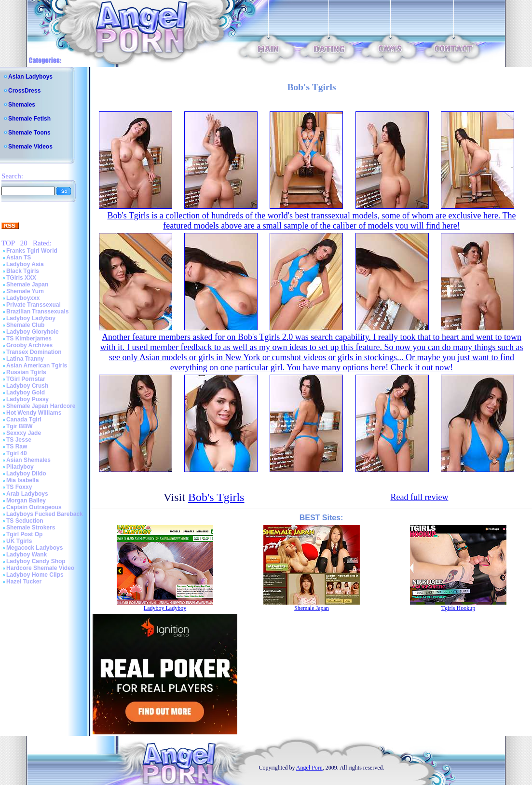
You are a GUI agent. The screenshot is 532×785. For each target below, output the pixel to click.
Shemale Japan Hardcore (41, 406)
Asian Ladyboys (30, 77)
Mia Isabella (22, 480)
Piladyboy (20, 467)
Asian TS (19, 257)
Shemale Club (25, 325)
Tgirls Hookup (458, 608)
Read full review (419, 497)
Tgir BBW (20, 426)
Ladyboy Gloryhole (33, 332)
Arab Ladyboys (27, 494)
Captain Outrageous (34, 507)
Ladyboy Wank (27, 555)
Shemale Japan (27, 284)
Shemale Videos (30, 147)
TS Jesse (19, 440)
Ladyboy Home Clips (35, 575)
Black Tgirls (23, 271)
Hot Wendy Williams (34, 413)
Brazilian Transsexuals (37, 311)
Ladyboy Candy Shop (36, 561)
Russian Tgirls (26, 372)
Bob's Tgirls (216, 497)
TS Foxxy (19, 487)
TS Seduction (25, 521)
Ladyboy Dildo (26, 474)
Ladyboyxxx (23, 298)
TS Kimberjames (29, 338)
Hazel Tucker (24, 582)
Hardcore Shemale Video (40, 568)
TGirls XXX (21, 278)
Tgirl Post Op (24, 534)
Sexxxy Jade (24, 433)
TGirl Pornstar (26, 379)
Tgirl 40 (17, 453)
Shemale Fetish (29, 119)
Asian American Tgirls (37, 365)
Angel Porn (309, 768)
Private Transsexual (34, 305)
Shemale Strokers (31, 528)
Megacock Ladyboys (34, 548)
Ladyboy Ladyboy (31, 318)
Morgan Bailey (26, 501)
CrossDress (24, 91)
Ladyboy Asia (25, 264)
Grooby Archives (29, 345)
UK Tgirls (19, 541)
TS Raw (17, 447)
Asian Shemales (28, 460)
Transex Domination (34, 352)
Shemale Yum (25, 291)
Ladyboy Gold (26, 392)
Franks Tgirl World (32, 251)
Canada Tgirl (24, 420)
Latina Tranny (25, 359)
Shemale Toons (29, 133)
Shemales (22, 105)
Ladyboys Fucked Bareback (45, 514)
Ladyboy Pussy (27, 399)
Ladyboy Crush (27, 386)
